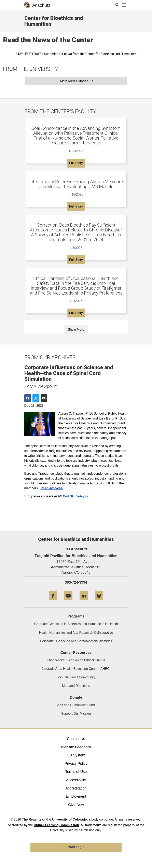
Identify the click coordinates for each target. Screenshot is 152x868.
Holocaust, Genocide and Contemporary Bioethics (76, 641)
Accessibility (76, 780)
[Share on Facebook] (28, 398)
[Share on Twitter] (36, 398)
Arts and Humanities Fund (76, 705)
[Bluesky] (99, 602)
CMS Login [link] (76, 847)
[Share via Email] (44, 398)
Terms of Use (76, 772)
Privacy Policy (76, 764)
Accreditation (76, 788)
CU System (76, 755)
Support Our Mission (76, 714)
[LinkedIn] (84, 602)
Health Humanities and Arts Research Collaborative (76, 633)
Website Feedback (76, 747)
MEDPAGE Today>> (73, 496)
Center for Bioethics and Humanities (54, 21)
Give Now (76, 805)
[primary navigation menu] (124, 5)
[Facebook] (53, 602)
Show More (76, 330)
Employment (76, 796)
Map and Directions (76, 686)
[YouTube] (68, 602)
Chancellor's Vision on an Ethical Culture (76, 660)
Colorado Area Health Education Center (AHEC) (76, 669)
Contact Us (76, 739)
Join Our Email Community (76, 677)
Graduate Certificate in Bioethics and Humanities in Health (76, 624)
